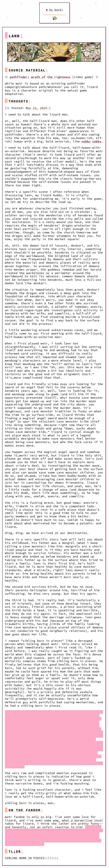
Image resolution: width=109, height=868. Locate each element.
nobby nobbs (91, 141)
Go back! (54, 10)
